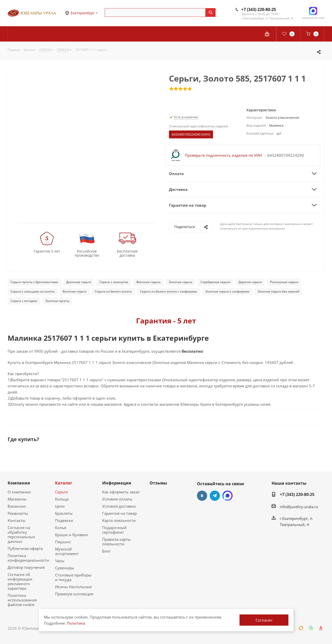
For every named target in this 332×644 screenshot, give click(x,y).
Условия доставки (119, 506)
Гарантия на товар (119, 513)
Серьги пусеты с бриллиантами (34, 282)
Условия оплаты (117, 499)
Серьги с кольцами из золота (32, 291)
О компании (19, 492)
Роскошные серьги (284, 282)
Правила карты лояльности (116, 542)
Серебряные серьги (215, 282)
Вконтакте (202, 496)
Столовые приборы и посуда (73, 577)
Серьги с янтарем (24, 301)
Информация (117, 483)
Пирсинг (63, 542)
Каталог (64, 483)
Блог (106, 551)
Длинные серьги (79, 282)
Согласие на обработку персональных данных (21, 534)
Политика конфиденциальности (28, 558)
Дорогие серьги (250, 282)
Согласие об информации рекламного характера (20, 581)
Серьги (62, 492)
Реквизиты (18, 513)
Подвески (64, 520)
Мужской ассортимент (67, 551)
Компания (19, 483)
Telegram (215, 496)
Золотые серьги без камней (278, 291)
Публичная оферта (25, 548)
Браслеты (64, 513)
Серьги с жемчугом (114, 282)
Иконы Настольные (73, 587)
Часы (60, 561)
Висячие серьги (75, 291)
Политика (76, 623)
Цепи (60, 506)
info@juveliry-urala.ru (299, 507)
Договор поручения (26, 567)
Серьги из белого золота (113, 291)
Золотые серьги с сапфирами (227, 291)
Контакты (17, 520)
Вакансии (17, 506)
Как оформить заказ (121, 492)
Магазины (17, 499)
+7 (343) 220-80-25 (259, 9)
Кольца (62, 499)
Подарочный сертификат (114, 530)
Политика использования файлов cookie (22, 600)
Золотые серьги (181, 282)
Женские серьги (148, 282)
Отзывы (158, 483)
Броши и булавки (71, 535)
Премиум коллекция (74, 594)
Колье (61, 528)
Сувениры (65, 568)
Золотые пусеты (57, 301)
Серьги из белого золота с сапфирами (169, 291)
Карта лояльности (119, 520)
